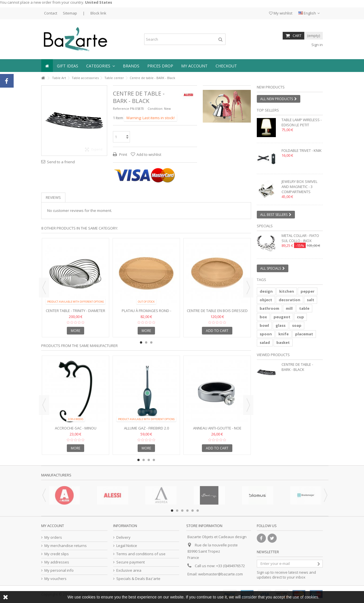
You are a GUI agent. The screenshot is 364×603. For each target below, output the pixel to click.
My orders (53, 537)
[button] (101, 66)
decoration (289, 300)
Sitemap (70, 13)
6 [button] (198, 511)
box (263, 317)
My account (53, 526)
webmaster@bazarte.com (221, 574)
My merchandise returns (66, 546)
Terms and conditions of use (141, 554)
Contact (51, 13)
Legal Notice (127, 546)
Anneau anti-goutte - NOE (217, 428)
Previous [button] (44, 288)
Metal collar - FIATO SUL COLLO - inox (300, 238)
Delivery (123, 537)
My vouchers (55, 579)
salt (311, 300)
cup (300, 317)
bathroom (269, 308)
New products (271, 87)
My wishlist (281, 13)
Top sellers (268, 110)
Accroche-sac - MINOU (76, 428)
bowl (264, 325)
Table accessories (85, 78)
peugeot (282, 317)
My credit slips (57, 554)
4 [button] (154, 460)
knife (284, 334)
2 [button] (229, 117)
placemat (304, 334)
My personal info (59, 570)
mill (289, 308)
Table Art (59, 78)
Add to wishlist (149, 154)
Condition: (155, 109)
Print (123, 154)
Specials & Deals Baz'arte (138, 579)
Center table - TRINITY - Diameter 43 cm (76, 313)
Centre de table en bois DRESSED (217, 311)
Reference (121, 109)
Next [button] (248, 288)
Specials (265, 226)
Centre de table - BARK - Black (297, 367)
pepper (308, 291)
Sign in (317, 45)
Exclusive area (129, 570)
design (266, 291)
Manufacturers (56, 475)
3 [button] (151, 342)
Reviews (53, 197)
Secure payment (131, 562)
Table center (114, 78)
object (266, 300)
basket (283, 342)
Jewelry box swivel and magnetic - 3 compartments (299, 187)
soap (297, 325)
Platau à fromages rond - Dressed (146, 313)
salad (265, 342)
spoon (266, 334)
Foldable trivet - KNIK (302, 150)
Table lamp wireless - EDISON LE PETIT (302, 122)
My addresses (57, 562)
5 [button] (193, 511)
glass (281, 325)
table (304, 308)
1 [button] (224, 117)
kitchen (287, 291)
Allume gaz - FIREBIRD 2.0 (146, 428)
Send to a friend (61, 162)
